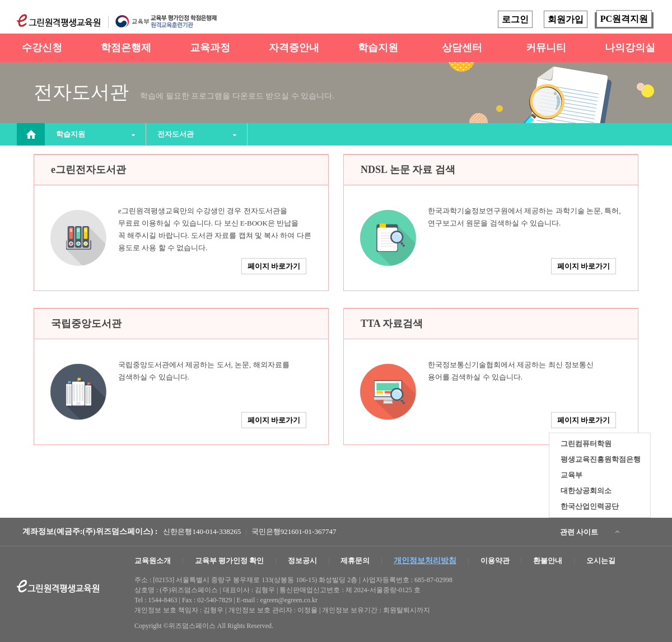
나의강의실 (630, 48)
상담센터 (462, 48)
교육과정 (210, 48)
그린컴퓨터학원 (586, 444)
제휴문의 (355, 561)
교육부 (571, 475)
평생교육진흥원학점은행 (601, 459)
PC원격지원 (624, 19)
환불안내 (548, 561)
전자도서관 (176, 134)
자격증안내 (294, 48)
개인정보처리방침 (425, 561)
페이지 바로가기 (274, 266)
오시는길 (601, 561)
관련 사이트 (579, 532)
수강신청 (42, 48)
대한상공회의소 (586, 491)
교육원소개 (153, 561)
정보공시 (302, 561)
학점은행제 (126, 48)
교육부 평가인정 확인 (230, 561)
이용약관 (495, 561)
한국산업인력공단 (590, 506)
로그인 (515, 19)
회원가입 (566, 19)
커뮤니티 (546, 48)
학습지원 (378, 48)
